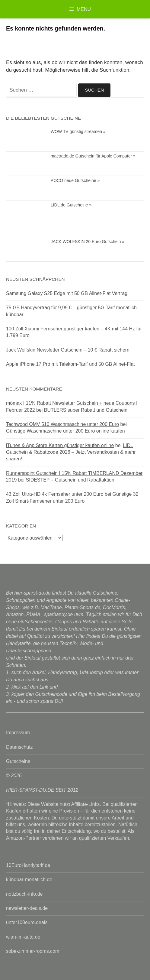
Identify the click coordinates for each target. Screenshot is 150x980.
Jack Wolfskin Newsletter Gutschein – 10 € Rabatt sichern (68, 350)
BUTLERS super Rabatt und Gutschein (86, 410)
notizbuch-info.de (24, 894)
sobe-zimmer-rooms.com (33, 951)
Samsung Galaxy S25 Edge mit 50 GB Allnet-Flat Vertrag (67, 293)
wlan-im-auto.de (23, 937)
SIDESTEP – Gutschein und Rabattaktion (70, 480)
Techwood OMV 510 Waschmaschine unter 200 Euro (62, 424)
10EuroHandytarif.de (28, 865)
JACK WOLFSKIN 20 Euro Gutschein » (88, 242)
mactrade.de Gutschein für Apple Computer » (93, 156)
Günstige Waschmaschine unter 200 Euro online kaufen (65, 431)
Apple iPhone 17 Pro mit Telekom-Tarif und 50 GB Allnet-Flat (70, 364)
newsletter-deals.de (27, 908)
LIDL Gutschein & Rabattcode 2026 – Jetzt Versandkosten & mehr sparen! (71, 452)
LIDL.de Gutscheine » (71, 205)
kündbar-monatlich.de (29, 879)
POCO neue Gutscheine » (75, 180)
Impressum (18, 733)
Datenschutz (19, 747)
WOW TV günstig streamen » (78, 131)
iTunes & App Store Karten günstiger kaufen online (60, 445)
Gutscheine (18, 761)
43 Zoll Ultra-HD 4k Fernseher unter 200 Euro (55, 494)
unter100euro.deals (27, 922)
